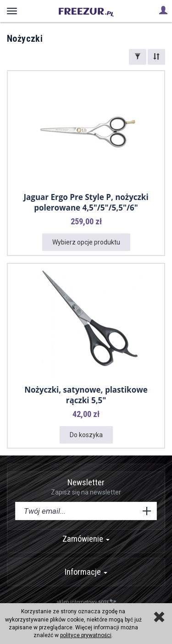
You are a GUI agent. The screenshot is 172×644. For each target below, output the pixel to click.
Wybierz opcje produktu (86, 242)
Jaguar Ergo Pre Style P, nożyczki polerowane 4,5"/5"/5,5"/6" (86, 202)
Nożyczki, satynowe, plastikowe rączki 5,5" (86, 395)
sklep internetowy (86, 602)
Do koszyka (86, 435)
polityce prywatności (86, 635)
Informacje (86, 572)
